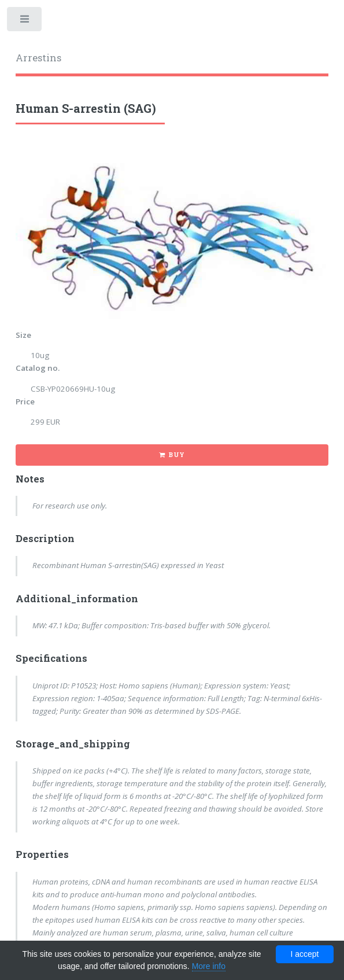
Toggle (25, 22)
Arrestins (38, 58)
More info (209, 966)
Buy (177, 455)
